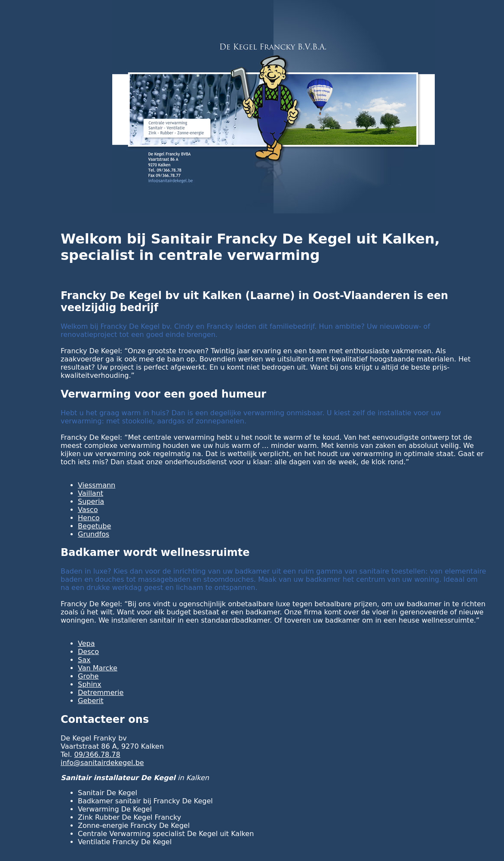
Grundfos (94, 534)
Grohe (88, 676)
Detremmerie (101, 693)
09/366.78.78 (97, 755)
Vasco (88, 510)
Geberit (91, 701)
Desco (88, 652)
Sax (84, 660)
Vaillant (91, 493)
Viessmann (97, 485)
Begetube (94, 526)
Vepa (86, 643)
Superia (91, 501)
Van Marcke (98, 668)
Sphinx (90, 684)
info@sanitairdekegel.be (102, 763)
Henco (89, 518)
